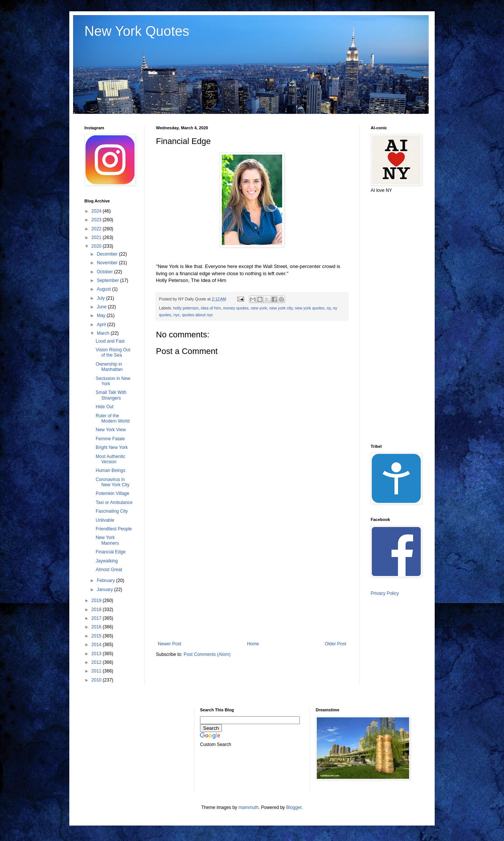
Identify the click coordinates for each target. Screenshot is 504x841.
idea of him (211, 308)
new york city (281, 308)
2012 (97, 662)
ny (329, 308)
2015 (97, 636)
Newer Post (170, 644)
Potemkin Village (112, 493)
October (105, 272)
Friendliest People (114, 529)
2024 (97, 211)
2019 (97, 600)
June (102, 307)
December (108, 254)
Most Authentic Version (111, 459)
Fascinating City (112, 511)
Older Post (335, 644)
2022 (97, 229)
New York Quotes (137, 31)
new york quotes (310, 308)
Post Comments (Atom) (207, 654)
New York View (111, 430)
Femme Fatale (110, 439)
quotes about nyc (197, 315)
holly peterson (186, 308)
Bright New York (112, 447)
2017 (97, 618)
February (106, 581)
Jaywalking (107, 561)
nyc (176, 315)
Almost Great (109, 570)
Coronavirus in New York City (113, 482)
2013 (97, 654)
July (102, 298)
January (105, 590)
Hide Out (105, 407)
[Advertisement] (252, 579)
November (108, 263)
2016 (97, 627)
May (102, 316)
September (108, 280)
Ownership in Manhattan (109, 367)
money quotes (236, 308)
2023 (97, 220)
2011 (97, 671)
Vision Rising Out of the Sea (113, 352)
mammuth (248, 807)
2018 (97, 610)
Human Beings (111, 470)
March (104, 333)
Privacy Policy (385, 593)
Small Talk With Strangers (111, 395)
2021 (97, 237)
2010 (97, 680)
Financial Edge (111, 552)
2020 (97, 246)
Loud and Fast (110, 341)
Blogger (294, 807)
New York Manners (107, 540)
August (105, 289)
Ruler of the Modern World (113, 418)
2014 (97, 645)
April (102, 325)
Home (253, 644)
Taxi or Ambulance (114, 502)
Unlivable (105, 520)
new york (259, 308)
